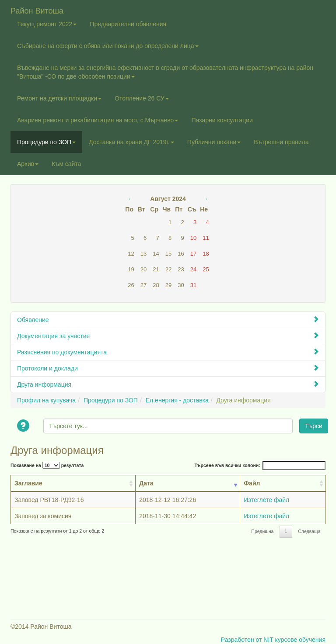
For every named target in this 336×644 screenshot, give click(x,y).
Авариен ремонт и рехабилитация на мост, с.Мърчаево (98, 120)
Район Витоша (37, 10)
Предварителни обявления (128, 24)
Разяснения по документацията (168, 352)
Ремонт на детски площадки (59, 98)
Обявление (168, 320)
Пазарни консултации (222, 120)
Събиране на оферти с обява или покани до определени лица (108, 46)
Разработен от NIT (247, 640)
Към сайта (66, 164)
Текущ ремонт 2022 (47, 24)
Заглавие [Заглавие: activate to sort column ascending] (28, 483)
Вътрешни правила (281, 142)
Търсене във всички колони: (260, 466)
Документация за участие (168, 336)
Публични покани (214, 142)
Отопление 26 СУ (142, 98)
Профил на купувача (46, 400)
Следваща (309, 531)
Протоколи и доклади (168, 368)
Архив (28, 164)
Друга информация (168, 384)
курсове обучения (300, 640)
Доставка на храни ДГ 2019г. (131, 142)
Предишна (262, 531)
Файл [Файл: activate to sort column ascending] (252, 483)
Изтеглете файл (266, 500)
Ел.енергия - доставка (177, 400)
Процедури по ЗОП (46, 142)
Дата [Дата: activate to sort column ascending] (146, 483)
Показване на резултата (47, 465)
